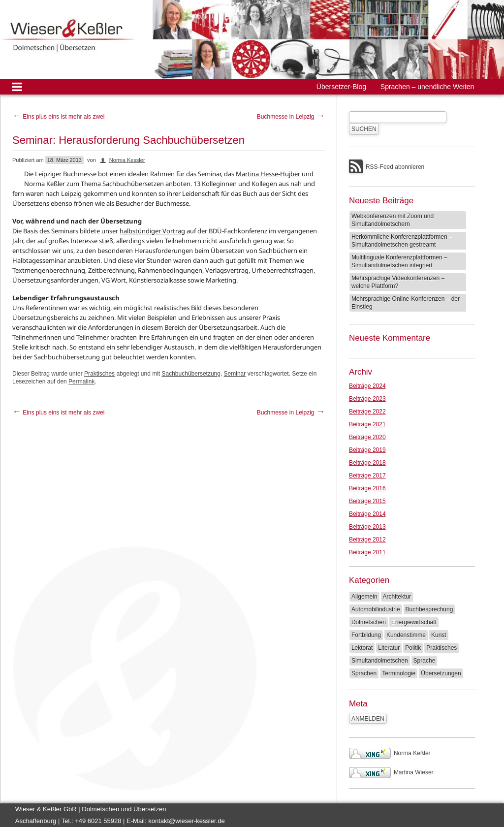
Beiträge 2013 (367, 527)
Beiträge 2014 (367, 514)
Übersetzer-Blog (341, 87)
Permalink (81, 382)
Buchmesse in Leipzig (291, 117)
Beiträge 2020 (367, 437)
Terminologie (399, 673)
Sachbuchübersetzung (191, 374)
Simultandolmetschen (380, 661)
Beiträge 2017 (367, 476)
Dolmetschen (369, 622)
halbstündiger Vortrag (152, 231)
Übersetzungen (441, 673)
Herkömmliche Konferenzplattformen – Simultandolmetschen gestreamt (402, 241)
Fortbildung (366, 635)
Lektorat (362, 648)
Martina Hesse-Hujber (268, 174)
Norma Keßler (390, 753)
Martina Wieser (391, 772)
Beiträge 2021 (367, 424)
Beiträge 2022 (367, 412)
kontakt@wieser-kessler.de (187, 821)
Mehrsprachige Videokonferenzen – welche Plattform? (398, 282)
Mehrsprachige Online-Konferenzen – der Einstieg (406, 303)
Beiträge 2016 (367, 488)
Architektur (397, 597)
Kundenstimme (406, 635)
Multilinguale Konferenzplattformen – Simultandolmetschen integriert (399, 261)
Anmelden (368, 719)
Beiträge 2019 (367, 450)
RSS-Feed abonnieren (395, 167)
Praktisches (99, 374)
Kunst (439, 635)
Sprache (425, 661)
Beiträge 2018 (367, 463)
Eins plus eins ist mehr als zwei (58, 117)
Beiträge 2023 (367, 399)
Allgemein (364, 597)
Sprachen (364, 673)
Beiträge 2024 (367, 386)
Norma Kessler (127, 160)
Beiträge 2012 (367, 540)
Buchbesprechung (429, 609)
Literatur (389, 648)
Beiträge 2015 (367, 501)
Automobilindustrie (376, 609)
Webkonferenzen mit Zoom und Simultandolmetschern (393, 220)
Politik (413, 648)
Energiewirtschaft (414, 622)
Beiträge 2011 (367, 552)
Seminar (235, 374)
